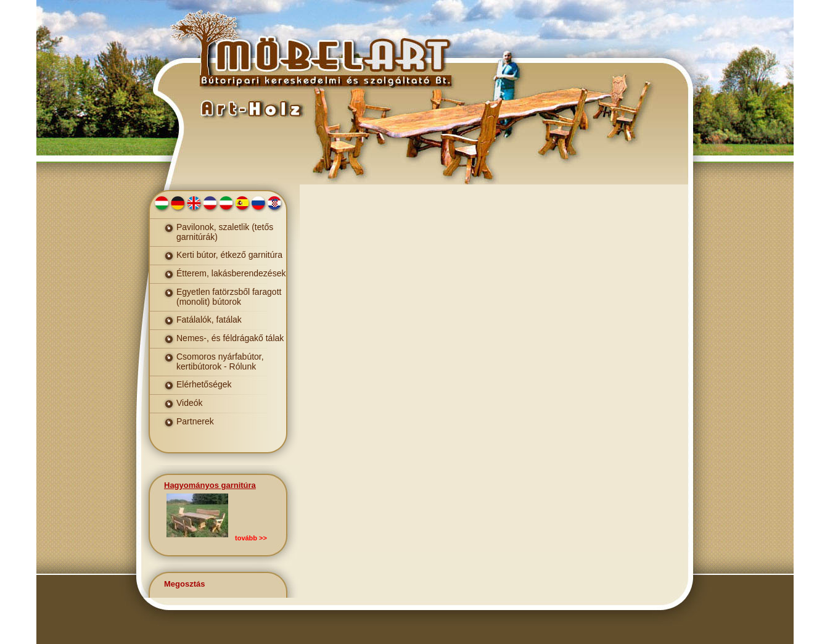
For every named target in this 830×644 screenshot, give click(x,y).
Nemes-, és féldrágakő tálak (230, 338)
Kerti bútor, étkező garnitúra (229, 255)
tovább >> (251, 538)
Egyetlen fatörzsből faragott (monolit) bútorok (229, 297)
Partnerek (195, 421)
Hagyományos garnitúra (210, 485)
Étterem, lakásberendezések (231, 273)
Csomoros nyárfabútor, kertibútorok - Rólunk (220, 361)
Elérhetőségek (204, 384)
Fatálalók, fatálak (209, 320)
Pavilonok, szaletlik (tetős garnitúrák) (225, 232)
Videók (190, 403)
